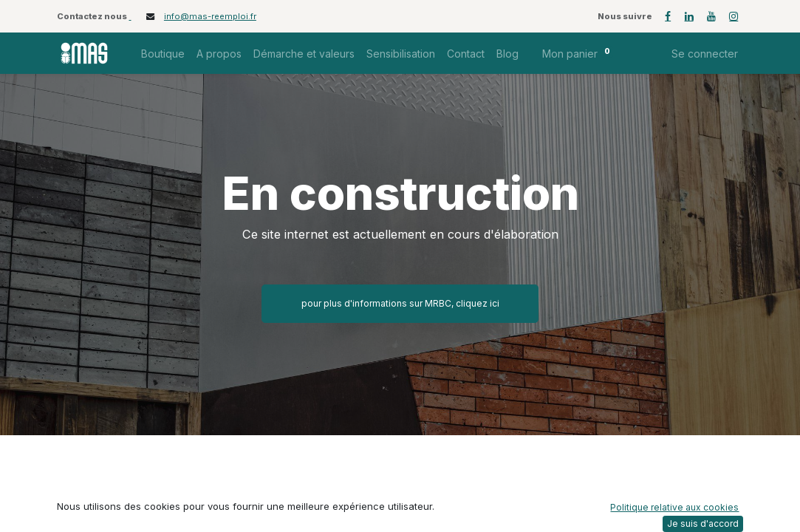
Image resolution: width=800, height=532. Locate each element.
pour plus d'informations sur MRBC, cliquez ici (400, 303)
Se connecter (705, 54)
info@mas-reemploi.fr (210, 16)
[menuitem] (163, 54)
